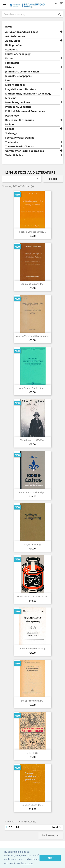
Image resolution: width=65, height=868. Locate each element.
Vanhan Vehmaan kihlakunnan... (32, 336)
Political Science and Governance (25, 111)
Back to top (51, 836)
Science (10, 129)
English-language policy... (32, 232)
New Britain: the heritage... (33, 388)
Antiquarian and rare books (22, 32)
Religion (10, 124)
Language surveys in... (32, 284)
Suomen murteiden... (33, 805)
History (10, 67)
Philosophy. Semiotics (18, 107)
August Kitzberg (32, 544)
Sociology (11, 133)
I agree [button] (50, 858)
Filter (53, 179)
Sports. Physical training (20, 138)
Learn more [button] (27, 863)
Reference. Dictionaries (19, 120)
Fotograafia (12, 63)
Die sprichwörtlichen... (33, 701)
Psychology (12, 116)
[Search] (32, 14)
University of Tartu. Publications (25, 151)
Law (8, 80)
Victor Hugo (33, 753)
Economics (12, 50)
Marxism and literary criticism (32, 596)
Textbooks (11, 142)
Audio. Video (13, 41)
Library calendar (15, 85)
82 (18, 827)
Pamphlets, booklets (18, 102)
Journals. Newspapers (18, 76)
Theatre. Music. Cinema (19, 147)
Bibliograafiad (14, 45)
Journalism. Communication (22, 72)
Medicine (11, 98)
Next (57, 827)
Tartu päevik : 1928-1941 (33, 440)
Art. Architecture (15, 36)
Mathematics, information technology (28, 94)
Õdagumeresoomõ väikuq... (33, 649)
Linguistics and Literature (21, 89)
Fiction (9, 58)
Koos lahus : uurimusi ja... (33, 492)
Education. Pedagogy (18, 54)
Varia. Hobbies (14, 155)
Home (9, 27)
